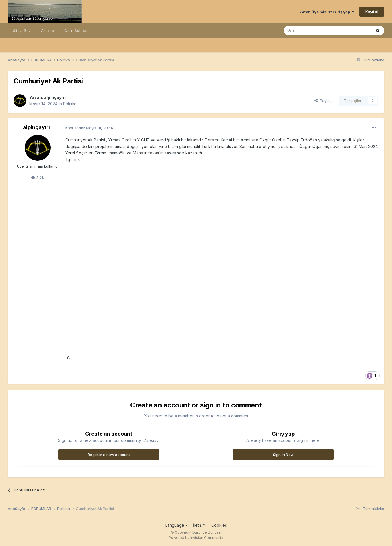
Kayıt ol (372, 12)
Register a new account (109, 455)
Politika (70, 104)
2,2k (38, 177)
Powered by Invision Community (196, 538)
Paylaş (323, 101)
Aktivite (48, 30)
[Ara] (313, 30)
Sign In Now (283, 455)
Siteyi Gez (22, 30)
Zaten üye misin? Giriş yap (327, 12)
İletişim (199, 525)
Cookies (219, 525)
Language (176, 525)
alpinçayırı (55, 97)
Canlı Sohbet (76, 30)
